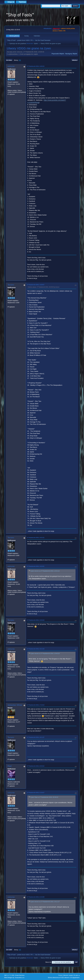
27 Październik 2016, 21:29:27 (36, 793)
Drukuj (75, 60)
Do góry (9, 950)
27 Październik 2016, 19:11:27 (36, 737)
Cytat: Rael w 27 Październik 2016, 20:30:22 (44, 797)
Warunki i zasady (68, 975)
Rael (10, 766)
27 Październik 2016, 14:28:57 (36, 285)
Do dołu (9, 60)
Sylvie (36, 44)
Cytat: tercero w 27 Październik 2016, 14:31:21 (45, 571)
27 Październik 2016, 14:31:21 (36, 538)
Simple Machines (20, 975)
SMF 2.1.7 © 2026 (9, 975)
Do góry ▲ (77, 975)
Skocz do (48, 962)
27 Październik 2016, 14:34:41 (36, 566)
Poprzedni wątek (58, 54)
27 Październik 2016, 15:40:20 (36, 620)
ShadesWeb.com (20, 978)
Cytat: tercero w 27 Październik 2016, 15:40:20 (45, 654)
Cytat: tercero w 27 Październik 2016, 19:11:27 (45, 902)
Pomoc (60, 975)
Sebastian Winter (15, 705)
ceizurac (11, 66)
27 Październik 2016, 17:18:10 (36, 705)
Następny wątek (71, 54)
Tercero (11, 285)
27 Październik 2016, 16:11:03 (36, 649)
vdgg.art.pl (56, 29)
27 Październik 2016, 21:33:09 (36, 897)
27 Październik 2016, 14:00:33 (36, 66)
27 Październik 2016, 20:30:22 (36, 766)
